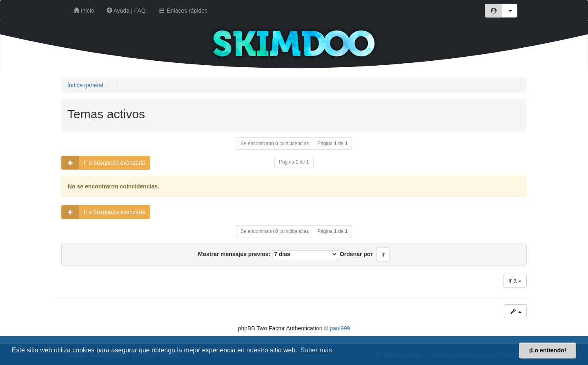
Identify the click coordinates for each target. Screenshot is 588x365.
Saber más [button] (316, 350)
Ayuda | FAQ (126, 11)
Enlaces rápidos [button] (183, 11)
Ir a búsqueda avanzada (103, 163)
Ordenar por (356, 254)
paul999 (340, 328)
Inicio (84, 11)
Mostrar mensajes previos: (268, 254)
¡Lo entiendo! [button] (548, 350)
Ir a (515, 281)
